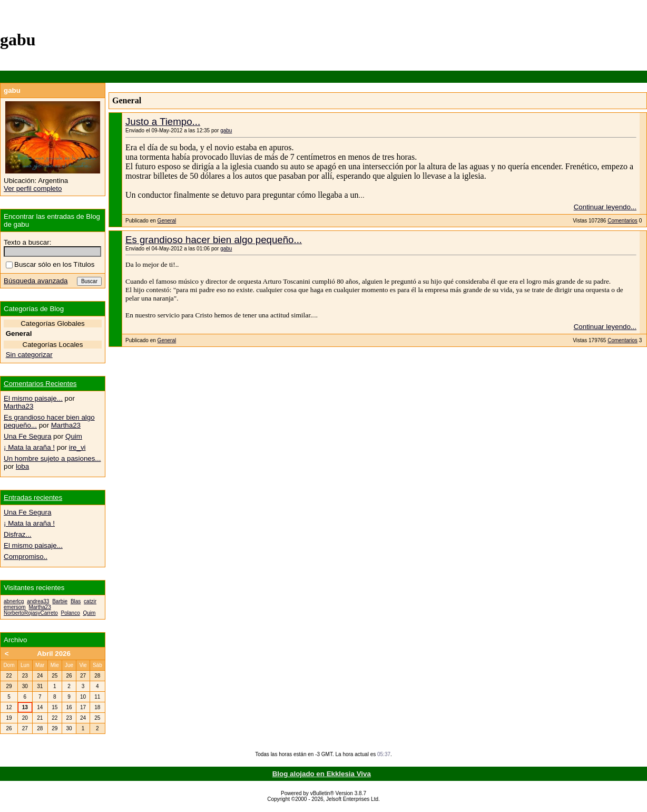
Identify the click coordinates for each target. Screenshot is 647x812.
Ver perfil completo (33, 188)
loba (22, 466)
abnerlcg (14, 601)
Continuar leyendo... (605, 207)
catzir (90, 601)
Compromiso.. (26, 557)
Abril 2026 (54, 654)
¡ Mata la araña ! (29, 447)
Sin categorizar (29, 355)
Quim (74, 436)
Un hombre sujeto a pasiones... (52, 458)
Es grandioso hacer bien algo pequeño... (214, 240)
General (167, 221)
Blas (76, 601)
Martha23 (18, 406)
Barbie (60, 601)
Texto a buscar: (27, 242)
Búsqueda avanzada (36, 281)
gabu (226, 130)
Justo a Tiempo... (163, 122)
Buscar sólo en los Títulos (50, 264)
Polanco (71, 613)
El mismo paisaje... (33, 398)
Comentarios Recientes (40, 384)
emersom (15, 607)
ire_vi (77, 447)
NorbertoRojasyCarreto (31, 613)
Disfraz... (18, 534)
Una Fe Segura (27, 436)
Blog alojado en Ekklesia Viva (322, 774)
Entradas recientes (33, 497)
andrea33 (38, 601)
